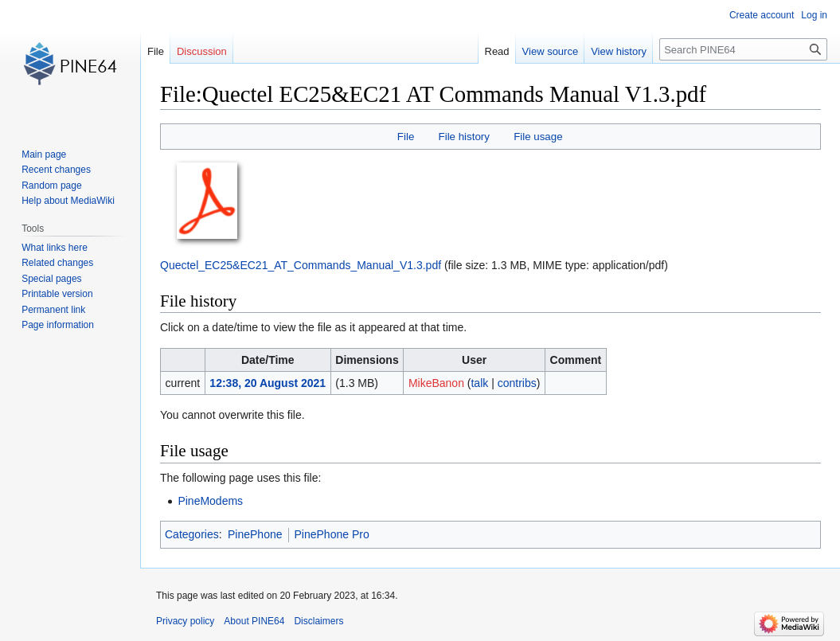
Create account (762, 15)
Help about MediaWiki (68, 201)
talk (479, 383)
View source (551, 51)
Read (497, 51)
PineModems (210, 501)
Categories (192, 534)
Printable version (57, 294)
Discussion (202, 51)
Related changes (57, 263)
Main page (44, 154)
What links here (55, 248)
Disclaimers (318, 621)
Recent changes (56, 170)
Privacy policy (185, 621)
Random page (51, 186)
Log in (814, 15)
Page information (58, 325)
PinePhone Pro (332, 534)
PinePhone (255, 534)
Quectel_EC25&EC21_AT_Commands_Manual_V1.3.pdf (301, 265)
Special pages (51, 279)
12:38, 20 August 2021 (268, 383)
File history (464, 137)
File (406, 137)
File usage (538, 137)
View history (619, 51)
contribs (517, 383)
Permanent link (53, 310)
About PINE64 (254, 621)
